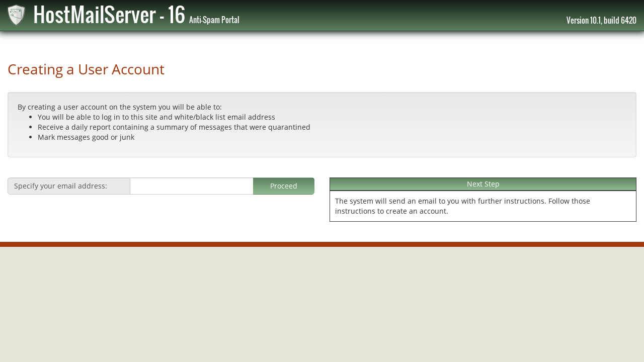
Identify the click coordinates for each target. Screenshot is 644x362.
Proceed (284, 186)
